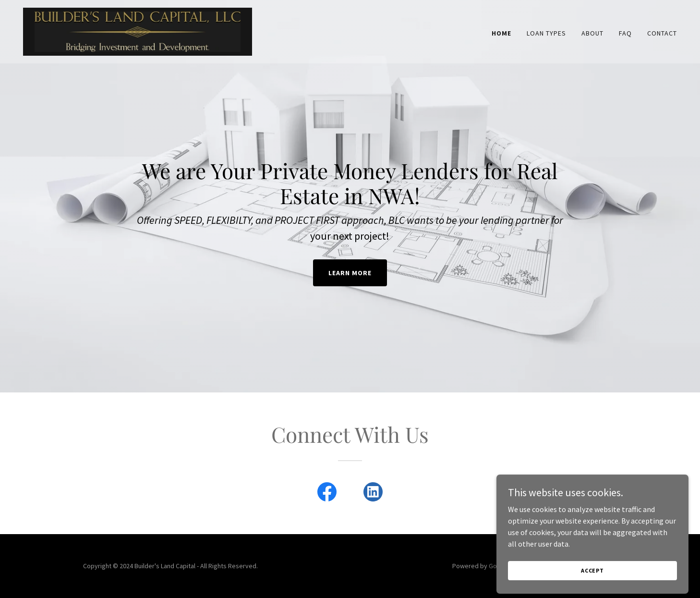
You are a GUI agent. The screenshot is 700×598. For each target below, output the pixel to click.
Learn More (350, 273)
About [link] (592, 33)
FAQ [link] (625, 33)
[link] (138, 31)
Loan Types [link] (546, 33)
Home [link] (501, 33)
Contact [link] (662, 33)
